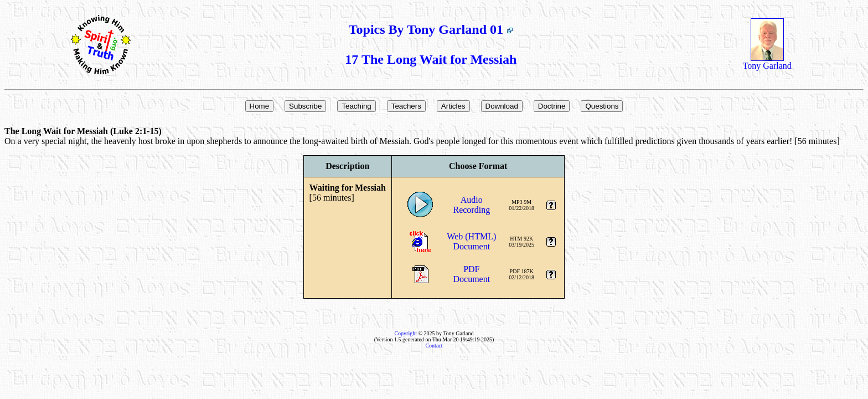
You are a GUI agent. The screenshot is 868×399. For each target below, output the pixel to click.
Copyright (405, 333)
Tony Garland (767, 62)
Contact (434, 346)
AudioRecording (471, 205)
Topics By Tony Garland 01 (431, 29)
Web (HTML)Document (471, 241)
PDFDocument (471, 274)
